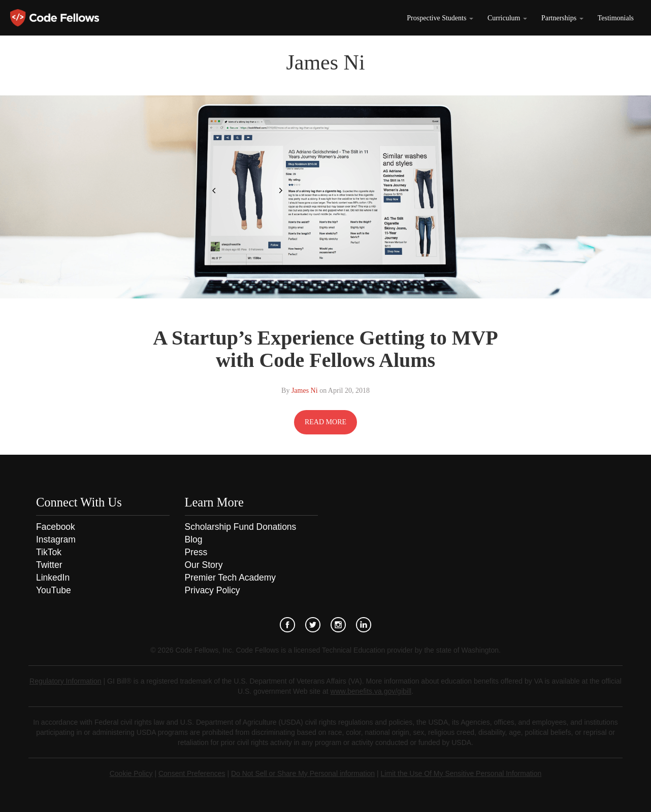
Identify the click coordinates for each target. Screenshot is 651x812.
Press (196, 552)
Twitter (49, 565)
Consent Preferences (192, 773)
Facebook (56, 527)
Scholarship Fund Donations (241, 527)
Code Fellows (55, 18)
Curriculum (507, 18)
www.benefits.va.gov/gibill (371, 691)
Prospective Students (440, 18)
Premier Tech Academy (231, 578)
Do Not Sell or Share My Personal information (303, 773)
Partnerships (562, 18)
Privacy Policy (213, 590)
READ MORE (326, 422)
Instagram (56, 539)
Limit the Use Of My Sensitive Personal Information (461, 773)
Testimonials (616, 18)
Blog (194, 539)
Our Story (204, 565)
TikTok (49, 552)
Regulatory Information (66, 681)
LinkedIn (53, 578)
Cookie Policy (131, 773)
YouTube (54, 590)
